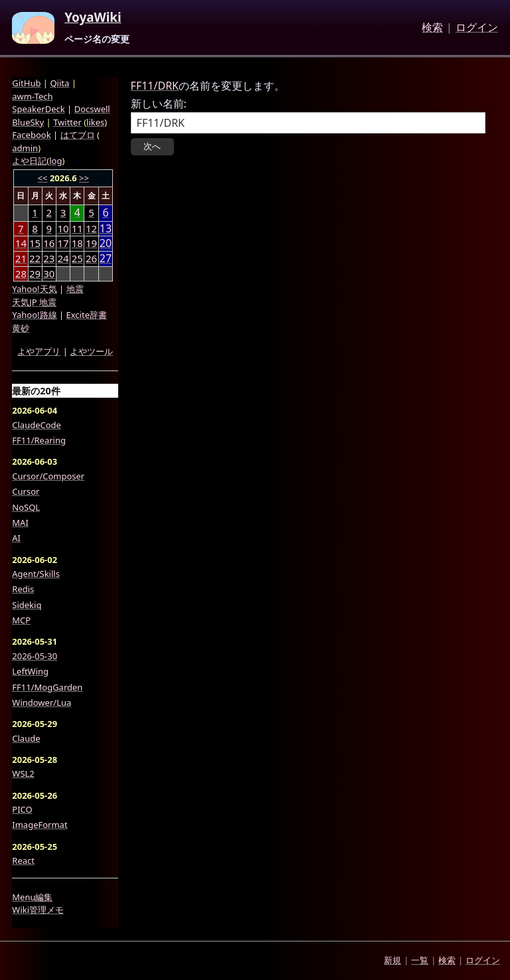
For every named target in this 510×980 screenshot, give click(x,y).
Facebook (31, 135)
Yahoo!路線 (34, 315)
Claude (26, 738)
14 (21, 243)
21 (21, 258)
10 (63, 228)
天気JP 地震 (34, 302)
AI (16, 538)
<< (43, 178)
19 (91, 243)
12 (91, 228)
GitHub (26, 83)
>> (84, 178)
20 (106, 243)
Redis (23, 589)
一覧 (420, 960)
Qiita (59, 83)
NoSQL (26, 507)
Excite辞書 (87, 315)
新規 (392, 960)
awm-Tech (32, 96)
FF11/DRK (155, 86)
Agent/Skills (36, 574)
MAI (20, 523)
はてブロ (78, 135)
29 (35, 274)
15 (35, 243)
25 (77, 258)
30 (49, 274)
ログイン (477, 28)
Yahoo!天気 (34, 289)
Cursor (26, 491)
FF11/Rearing (39, 440)
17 (63, 243)
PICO (22, 809)
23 (49, 258)
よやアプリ (39, 351)
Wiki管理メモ (38, 910)
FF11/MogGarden (47, 687)
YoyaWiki (93, 18)
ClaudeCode (37, 425)
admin (25, 148)
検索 (432, 28)
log (55, 161)
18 (77, 243)
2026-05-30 (35, 656)
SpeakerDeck (38, 109)
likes (95, 122)
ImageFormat (40, 825)
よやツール (91, 351)
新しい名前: (159, 104)
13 (106, 229)
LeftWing (30, 671)
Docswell (92, 109)
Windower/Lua (42, 702)
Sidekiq (27, 605)
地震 (75, 289)
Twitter (67, 122)
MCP (21, 620)
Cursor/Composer (48, 476)
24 (63, 258)
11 (77, 228)
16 (49, 243)
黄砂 (21, 328)
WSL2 (23, 774)
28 (21, 274)
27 (106, 259)
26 (91, 258)
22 (35, 258)
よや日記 (29, 161)
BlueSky (28, 122)
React (23, 860)
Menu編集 (32, 897)
